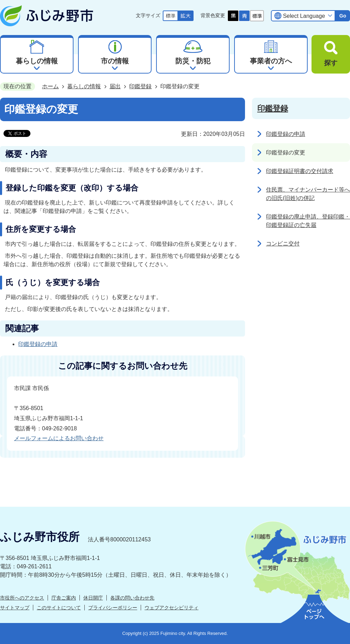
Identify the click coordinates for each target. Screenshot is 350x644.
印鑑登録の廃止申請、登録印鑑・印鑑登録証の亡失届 (308, 221)
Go (343, 16)
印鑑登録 (140, 86)
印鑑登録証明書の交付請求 (300, 171)
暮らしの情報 (84, 86)
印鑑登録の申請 (38, 344)
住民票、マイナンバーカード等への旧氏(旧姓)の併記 (308, 194)
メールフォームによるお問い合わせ (59, 438)
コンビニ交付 (283, 244)
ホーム (50, 86)
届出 (115, 86)
